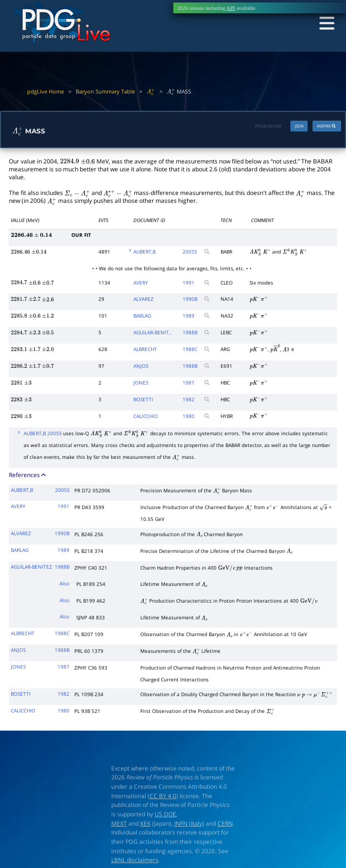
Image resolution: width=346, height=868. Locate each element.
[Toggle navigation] (325, 24)
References (28, 476)
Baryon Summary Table (105, 92)
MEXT (119, 824)
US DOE (165, 815)
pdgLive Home (46, 92)
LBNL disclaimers (135, 861)
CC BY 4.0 (163, 796)
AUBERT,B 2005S (43, 434)
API (231, 8)
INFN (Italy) (189, 824)
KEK (145, 824)
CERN (225, 824)
